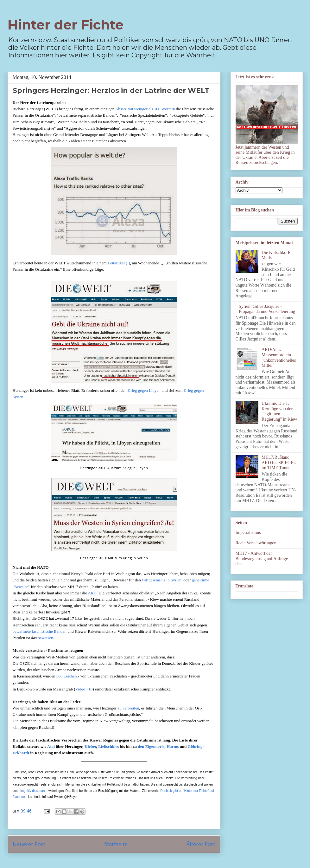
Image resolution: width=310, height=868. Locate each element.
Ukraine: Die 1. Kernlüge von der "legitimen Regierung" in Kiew (279, 411)
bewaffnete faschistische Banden (40, 631)
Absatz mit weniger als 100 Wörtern (145, 109)
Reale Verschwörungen (256, 543)
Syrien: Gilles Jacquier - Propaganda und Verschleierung (267, 309)
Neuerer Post (29, 844)
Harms (173, 746)
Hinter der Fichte (66, 25)
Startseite (116, 844)
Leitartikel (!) (119, 263)
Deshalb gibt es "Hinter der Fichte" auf (187, 791)
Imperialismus (248, 532)
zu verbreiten (128, 708)
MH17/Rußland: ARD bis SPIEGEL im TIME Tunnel (279, 463)
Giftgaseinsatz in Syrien (162, 580)
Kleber (90, 746)
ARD (92, 593)
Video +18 (84, 689)
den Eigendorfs (151, 746)
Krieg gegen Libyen (144, 390)
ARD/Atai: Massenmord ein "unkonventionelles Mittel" (279, 357)
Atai (51, 746)
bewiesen (45, 638)
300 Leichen (67, 676)
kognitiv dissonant (33, 791)
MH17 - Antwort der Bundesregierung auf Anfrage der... (262, 559)
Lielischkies (108, 746)
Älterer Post (201, 844)
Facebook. (20, 797)
